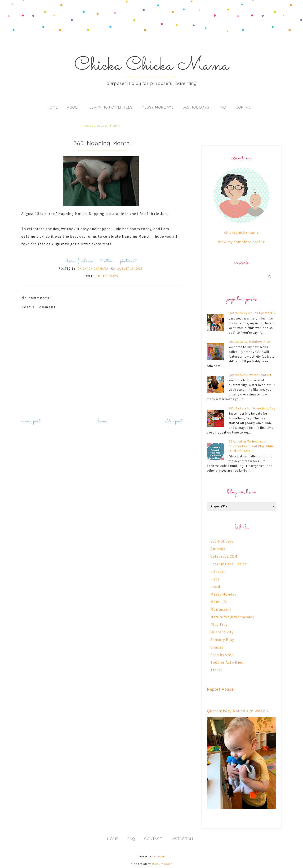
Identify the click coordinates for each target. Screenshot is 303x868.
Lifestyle (219, 571)
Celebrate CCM (224, 556)
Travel (216, 670)
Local (215, 587)
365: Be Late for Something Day (252, 408)
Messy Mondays (158, 107)
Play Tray (219, 624)
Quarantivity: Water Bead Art (250, 375)
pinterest (128, 261)
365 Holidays (196, 107)
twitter (107, 261)
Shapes (217, 647)
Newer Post (31, 421)
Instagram (182, 839)
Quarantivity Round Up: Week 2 (252, 313)
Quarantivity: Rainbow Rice (249, 342)
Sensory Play (222, 640)
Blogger (159, 857)
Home (52, 107)
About (74, 107)
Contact (245, 107)
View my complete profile (242, 242)
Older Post (174, 421)
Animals (218, 549)
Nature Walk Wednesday (232, 617)
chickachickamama (241, 232)
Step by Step (222, 655)
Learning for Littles (111, 107)
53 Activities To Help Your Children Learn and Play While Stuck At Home (251, 446)
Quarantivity (222, 632)
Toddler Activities (227, 662)
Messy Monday (223, 594)
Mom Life (219, 602)
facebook (85, 261)
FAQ (222, 107)
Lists (215, 579)
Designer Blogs (162, 864)
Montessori (221, 609)
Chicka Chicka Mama (152, 66)
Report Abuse (220, 689)
